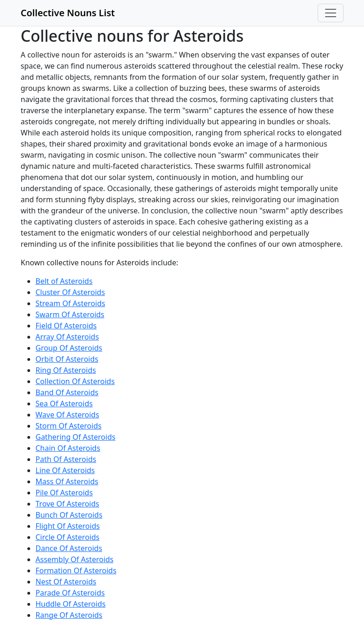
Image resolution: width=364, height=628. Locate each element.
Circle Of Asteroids (68, 537)
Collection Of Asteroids (75, 381)
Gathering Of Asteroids (76, 437)
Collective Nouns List (68, 13)
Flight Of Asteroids (68, 526)
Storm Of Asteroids (69, 426)
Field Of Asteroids (66, 326)
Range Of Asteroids (69, 615)
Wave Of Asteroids (67, 415)
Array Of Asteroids (67, 337)
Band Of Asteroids (67, 392)
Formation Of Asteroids (76, 570)
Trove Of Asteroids (68, 504)
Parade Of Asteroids (70, 593)
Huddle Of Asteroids (71, 604)
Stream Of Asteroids (70, 303)
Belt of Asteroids (64, 281)
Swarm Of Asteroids (70, 314)
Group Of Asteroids (69, 348)
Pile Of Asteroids (64, 493)
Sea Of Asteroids (64, 404)
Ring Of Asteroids (66, 370)
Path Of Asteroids (66, 459)
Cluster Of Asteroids (70, 292)
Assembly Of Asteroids (75, 559)
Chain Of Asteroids (68, 448)
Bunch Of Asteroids (69, 515)
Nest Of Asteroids (66, 582)
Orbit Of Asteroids (67, 359)
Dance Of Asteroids (69, 548)
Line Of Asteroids (65, 470)
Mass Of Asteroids (67, 481)
